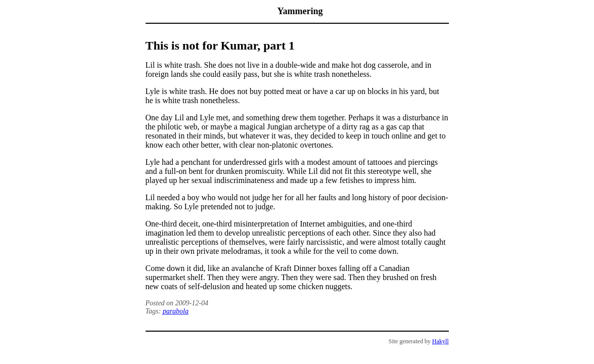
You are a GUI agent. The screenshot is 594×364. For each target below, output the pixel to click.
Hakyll (441, 341)
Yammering (300, 11)
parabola (176, 311)
